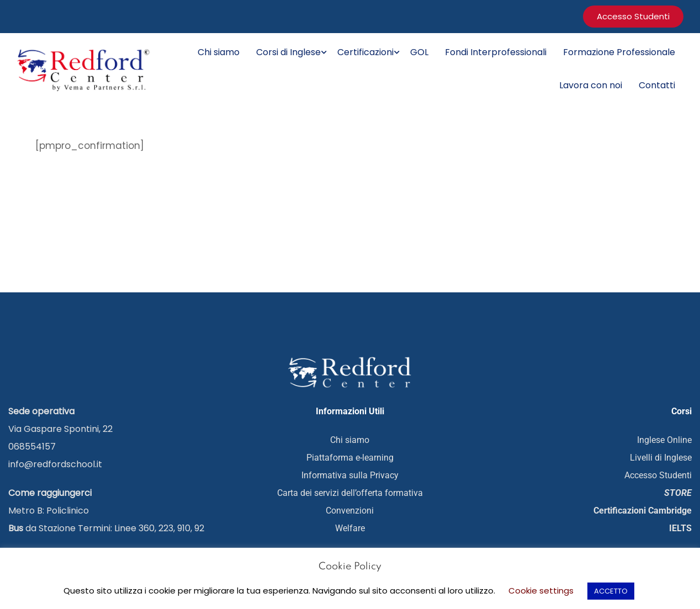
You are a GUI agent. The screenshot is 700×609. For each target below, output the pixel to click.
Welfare (350, 528)
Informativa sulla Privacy (350, 475)
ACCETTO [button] (611, 591)
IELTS (680, 528)
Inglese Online (664, 439)
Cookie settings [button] (541, 591)
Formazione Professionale (619, 52)
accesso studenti (633, 16)
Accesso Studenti (658, 475)
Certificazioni (365, 52)
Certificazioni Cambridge (643, 510)
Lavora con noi (591, 85)
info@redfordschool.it (55, 464)
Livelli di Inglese (661, 457)
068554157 (32, 446)
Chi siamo (219, 52)
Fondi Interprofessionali (496, 52)
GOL (419, 52)
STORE (678, 492)
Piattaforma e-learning (350, 457)
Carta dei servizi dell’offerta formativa (350, 492)
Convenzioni (350, 510)
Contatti (657, 85)
